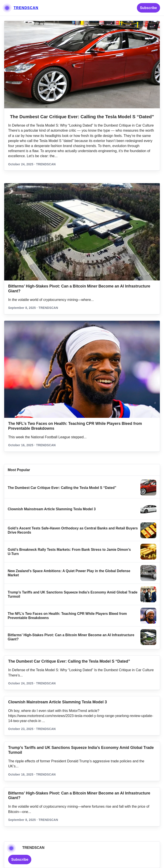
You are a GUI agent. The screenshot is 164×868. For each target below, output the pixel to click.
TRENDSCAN (26, 8)
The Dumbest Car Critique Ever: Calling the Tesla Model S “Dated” (82, 117)
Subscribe (148, 8)
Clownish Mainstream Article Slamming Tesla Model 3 (52, 509)
